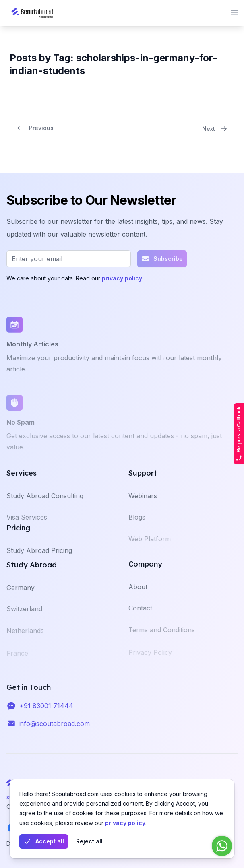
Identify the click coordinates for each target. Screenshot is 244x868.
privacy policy (125, 823)
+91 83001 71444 (46, 710)
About (138, 592)
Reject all (89, 841)
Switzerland (24, 615)
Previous (35, 128)
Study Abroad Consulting (45, 501)
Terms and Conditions (162, 637)
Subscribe (162, 261)
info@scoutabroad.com (54, 728)
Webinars (143, 501)
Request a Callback (239, 434)
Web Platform (150, 546)
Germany (21, 593)
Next (215, 129)
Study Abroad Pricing (39, 556)
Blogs (137, 524)
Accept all (44, 841)
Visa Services (27, 524)
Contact (140, 614)
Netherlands (25, 638)
